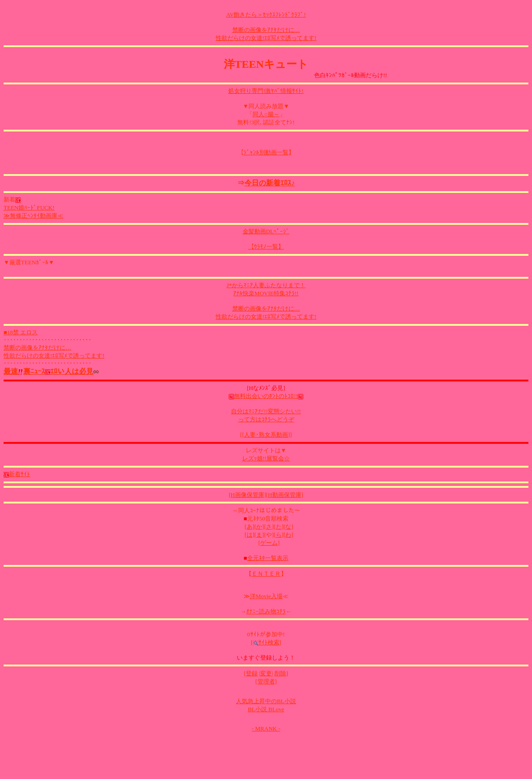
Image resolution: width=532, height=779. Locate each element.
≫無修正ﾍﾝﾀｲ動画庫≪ (33, 216)
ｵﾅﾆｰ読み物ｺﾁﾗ (266, 611)
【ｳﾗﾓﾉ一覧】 (266, 247)
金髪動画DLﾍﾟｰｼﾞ (266, 231)
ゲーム (269, 543)
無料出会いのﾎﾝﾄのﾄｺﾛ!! (266, 396)
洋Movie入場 (266, 596)
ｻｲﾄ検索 (266, 642)
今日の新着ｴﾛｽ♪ (270, 183)
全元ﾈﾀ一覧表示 (268, 558)
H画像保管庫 (247, 495)
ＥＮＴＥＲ (266, 574)
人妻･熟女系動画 (266, 435)
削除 (280, 673)
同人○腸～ (266, 114)
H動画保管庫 (284, 495)
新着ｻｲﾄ (17, 474)
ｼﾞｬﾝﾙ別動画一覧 (266, 152)
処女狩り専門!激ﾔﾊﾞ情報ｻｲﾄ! (266, 91)
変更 (266, 673)
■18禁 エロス (21, 332)
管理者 (266, 681)
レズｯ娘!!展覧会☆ (266, 458)
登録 (252, 673)
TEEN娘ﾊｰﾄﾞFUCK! (29, 208)
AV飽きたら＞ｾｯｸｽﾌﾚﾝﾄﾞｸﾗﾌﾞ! (266, 15)
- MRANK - (266, 729)
